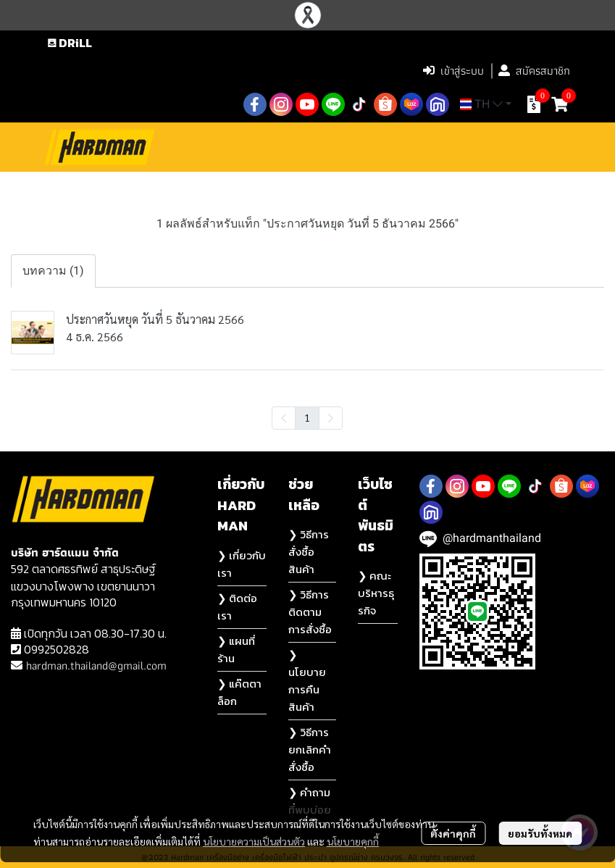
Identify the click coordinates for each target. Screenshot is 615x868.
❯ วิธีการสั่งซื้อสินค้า (309, 552)
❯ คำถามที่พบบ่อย (310, 801)
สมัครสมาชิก (534, 71)
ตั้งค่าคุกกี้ (453, 833)
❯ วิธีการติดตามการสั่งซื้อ (310, 612)
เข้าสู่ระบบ (453, 71)
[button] (320, 71)
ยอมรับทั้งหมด (540, 833)
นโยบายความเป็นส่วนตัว (254, 841)
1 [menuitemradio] (307, 417)
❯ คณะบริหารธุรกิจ (376, 593)
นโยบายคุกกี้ (353, 841)
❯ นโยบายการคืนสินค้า (307, 681)
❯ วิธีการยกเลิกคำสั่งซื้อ (310, 750)
